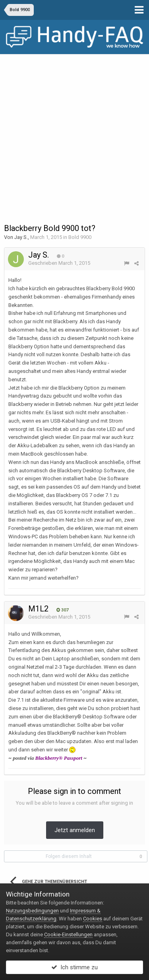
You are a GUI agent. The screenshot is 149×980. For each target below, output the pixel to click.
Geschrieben (59, 263)
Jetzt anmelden (75, 830)
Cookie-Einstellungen (68, 934)
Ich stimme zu (74, 967)
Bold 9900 (80, 237)
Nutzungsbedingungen (32, 911)
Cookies (93, 919)
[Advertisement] (74, 133)
